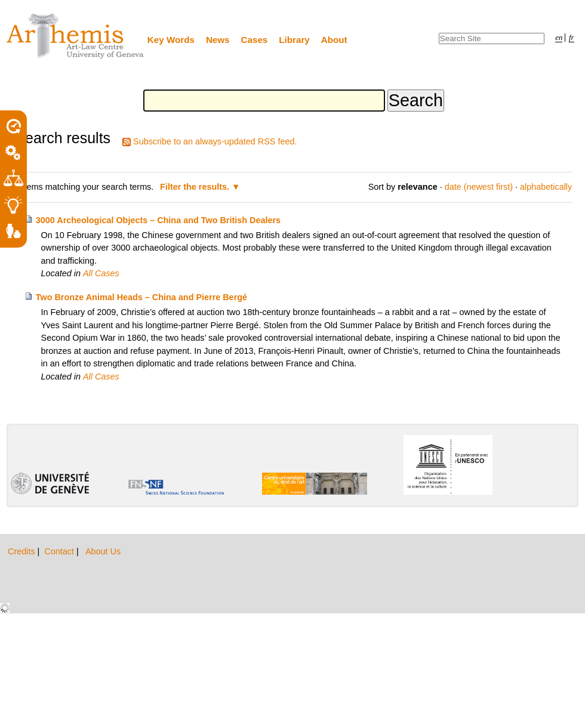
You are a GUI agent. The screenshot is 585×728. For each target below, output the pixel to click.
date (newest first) (479, 187)
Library (294, 40)
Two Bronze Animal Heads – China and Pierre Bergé (141, 297)
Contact (60, 551)
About (334, 40)
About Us (103, 551)
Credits (23, 551)
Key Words (171, 40)
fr (572, 38)
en (559, 38)
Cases (255, 40)
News (218, 40)
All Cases (101, 273)
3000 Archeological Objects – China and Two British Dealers (158, 220)
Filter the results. (196, 187)
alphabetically (546, 187)
